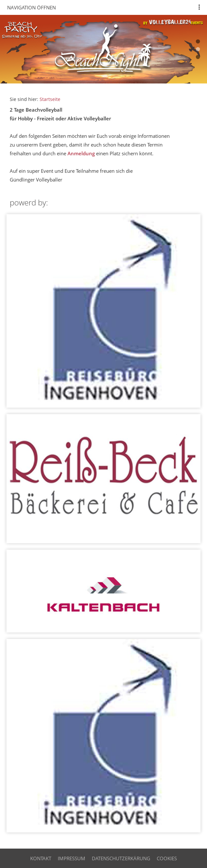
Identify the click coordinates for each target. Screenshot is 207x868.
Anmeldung (81, 153)
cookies (167, 858)
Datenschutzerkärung (121, 858)
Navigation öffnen (31, 7)
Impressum (72, 858)
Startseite (50, 99)
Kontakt (41, 858)
